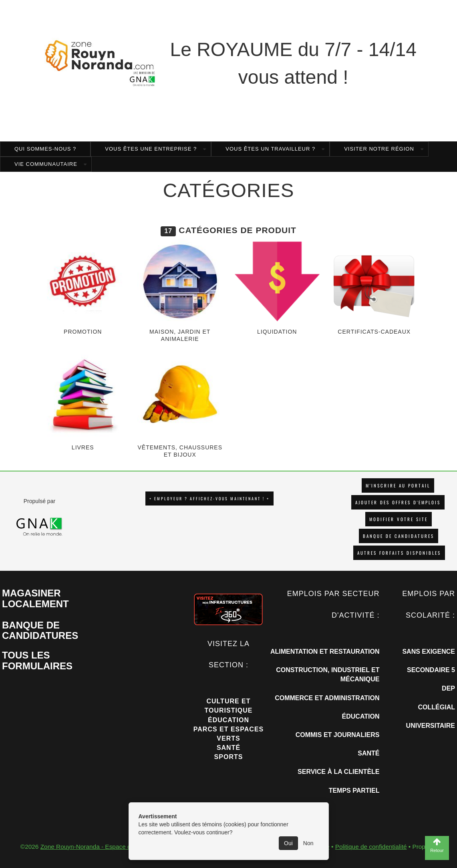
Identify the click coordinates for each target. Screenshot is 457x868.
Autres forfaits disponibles (399, 553)
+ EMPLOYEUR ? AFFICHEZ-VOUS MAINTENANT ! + (209, 498)
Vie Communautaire (46, 164)
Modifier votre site (399, 519)
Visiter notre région (379, 149)
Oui (288, 843)
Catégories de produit (238, 230)
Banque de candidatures (399, 536)
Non (308, 843)
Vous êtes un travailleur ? (270, 149)
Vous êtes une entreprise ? (151, 149)
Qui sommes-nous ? (45, 149)
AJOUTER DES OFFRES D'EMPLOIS (398, 502)
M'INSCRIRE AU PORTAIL (398, 485)
